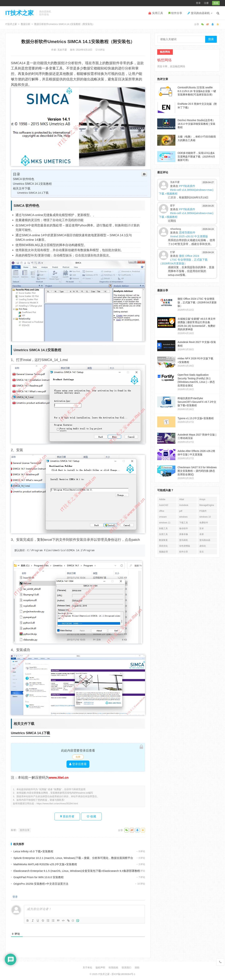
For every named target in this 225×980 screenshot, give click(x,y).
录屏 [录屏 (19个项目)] (202, 534)
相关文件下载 (22, 188)
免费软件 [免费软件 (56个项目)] (204, 523)
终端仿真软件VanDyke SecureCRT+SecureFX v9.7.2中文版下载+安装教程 (197, 402)
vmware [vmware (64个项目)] (163, 517)
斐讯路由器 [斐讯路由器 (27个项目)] (205, 540)
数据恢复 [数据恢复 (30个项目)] (163, 540)
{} (73, 920)
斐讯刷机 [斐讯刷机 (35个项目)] (184, 540)
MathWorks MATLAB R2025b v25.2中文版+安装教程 (45, 864)
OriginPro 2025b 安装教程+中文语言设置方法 (41, 884)
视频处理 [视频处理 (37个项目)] (163, 552)
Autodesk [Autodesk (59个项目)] (184, 505)
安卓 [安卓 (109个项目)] (202, 528)
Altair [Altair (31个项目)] (182, 499)
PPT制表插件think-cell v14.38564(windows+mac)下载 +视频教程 (186, 190)
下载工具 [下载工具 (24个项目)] (184, 523)
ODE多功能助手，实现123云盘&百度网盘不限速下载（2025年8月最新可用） (196, 156)
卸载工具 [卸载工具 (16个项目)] (163, 528)
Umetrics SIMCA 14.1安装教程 (32, 184)
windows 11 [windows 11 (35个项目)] (165, 523)
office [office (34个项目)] (162, 511)
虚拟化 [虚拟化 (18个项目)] (203, 546)
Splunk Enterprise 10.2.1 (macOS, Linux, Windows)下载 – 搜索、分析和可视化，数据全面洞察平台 (73, 858)
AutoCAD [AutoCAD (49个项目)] (164, 505)
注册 (206, 3)
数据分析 (26, 24)
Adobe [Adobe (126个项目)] (162, 499)
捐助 (137, 968)
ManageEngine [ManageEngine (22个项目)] (207, 505)
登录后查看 (78, 764)
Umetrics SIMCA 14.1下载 (33, 193)
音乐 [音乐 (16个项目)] (202, 552)
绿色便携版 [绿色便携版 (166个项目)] (185, 546)
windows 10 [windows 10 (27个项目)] (205, 517)
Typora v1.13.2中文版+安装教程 (196, 418)
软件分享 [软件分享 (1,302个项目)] (184, 552)
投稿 (216, 3)
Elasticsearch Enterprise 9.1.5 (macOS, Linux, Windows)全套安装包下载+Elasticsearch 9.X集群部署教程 (77, 871)
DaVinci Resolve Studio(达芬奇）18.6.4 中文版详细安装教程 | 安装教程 (196, 124)
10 (141, 884)
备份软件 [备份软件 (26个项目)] (184, 528)
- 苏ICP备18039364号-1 (122, 974)
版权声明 (100, 968)
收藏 (91, 816)
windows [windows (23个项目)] (183, 517)
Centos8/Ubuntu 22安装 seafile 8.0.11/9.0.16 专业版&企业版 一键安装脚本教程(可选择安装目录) (197, 91)
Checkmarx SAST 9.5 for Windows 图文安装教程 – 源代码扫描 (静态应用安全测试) (197, 471)
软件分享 (175, 13)
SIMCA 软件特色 (24, 179)
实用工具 (156, 13)
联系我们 (126, 968)
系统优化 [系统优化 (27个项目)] (163, 546)
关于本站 (87, 968)
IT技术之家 (19, 13)
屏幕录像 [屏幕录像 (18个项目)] (184, 534)
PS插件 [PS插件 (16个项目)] (203, 511)
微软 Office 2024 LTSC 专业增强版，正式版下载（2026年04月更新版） (183, 260)
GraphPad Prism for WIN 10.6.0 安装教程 (39, 877)
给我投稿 (113, 968)
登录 (198, 3)
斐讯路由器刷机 (199, 13)
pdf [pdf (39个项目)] (181, 511)
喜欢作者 (67, 816)
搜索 (211, 39)
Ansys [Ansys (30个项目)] (202, 499)
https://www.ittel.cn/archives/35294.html (57, 804)
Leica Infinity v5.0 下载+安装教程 (33, 851)
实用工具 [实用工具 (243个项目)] (163, 534)
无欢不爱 (63, 50)
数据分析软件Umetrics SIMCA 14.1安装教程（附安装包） (78, 42)
